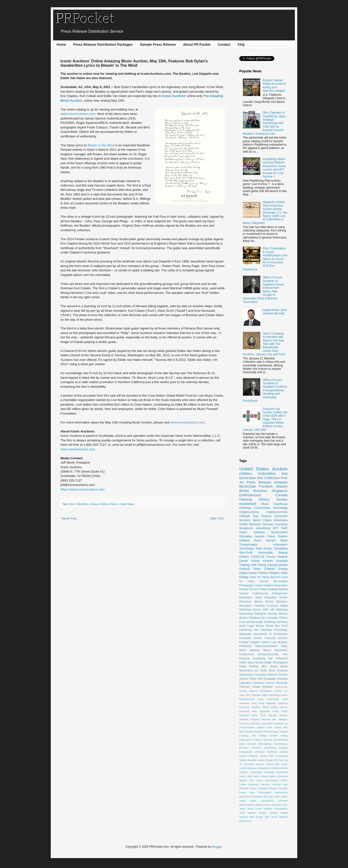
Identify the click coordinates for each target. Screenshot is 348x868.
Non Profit (281, 626)
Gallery (243, 760)
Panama (265, 784)
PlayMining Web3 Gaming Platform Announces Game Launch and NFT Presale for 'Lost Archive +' (274, 168)
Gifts (265, 609)
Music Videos (261, 776)
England (283, 748)
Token (257, 569)
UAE (254, 565)
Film (285, 654)
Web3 (243, 650)
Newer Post (69, 519)
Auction (280, 469)
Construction (262, 508)
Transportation (249, 545)
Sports (257, 520)
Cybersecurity (261, 593)
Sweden (283, 715)
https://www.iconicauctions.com (83, 489)
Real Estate (264, 549)
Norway (284, 707)
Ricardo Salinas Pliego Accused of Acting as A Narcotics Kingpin (274, 85)
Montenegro (256, 772)
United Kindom (262, 561)
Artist (269, 727)
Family (262, 565)
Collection (272, 478)
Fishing (264, 756)
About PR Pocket (197, 45)
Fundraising (282, 756)
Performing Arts (249, 630)
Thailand (244, 719)
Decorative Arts (251, 478)
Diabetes (256, 695)
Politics (263, 589)
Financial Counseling (252, 658)
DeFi (285, 528)
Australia (282, 561)
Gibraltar (252, 760)
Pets (285, 784)
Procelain (283, 788)
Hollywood (282, 658)
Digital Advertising (271, 695)
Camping (244, 736)
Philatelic (244, 788)
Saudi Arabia (248, 801)
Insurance (244, 707)
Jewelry (282, 486)
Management (264, 768)
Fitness (283, 618)
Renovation (246, 597)
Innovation (249, 764)
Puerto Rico (247, 792)
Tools (242, 813)
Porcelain (262, 788)
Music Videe (246, 776)
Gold (285, 699)
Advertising (263, 528)
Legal (251, 626)
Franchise (281, 524)
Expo (261, 699)
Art (256, 670)
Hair (270, 658)
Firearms (253, 756)
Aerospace (246, 606)
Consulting (260, 675)
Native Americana (278, 776)
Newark (243, 780)
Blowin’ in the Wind (101, 145)
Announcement (247, 727)
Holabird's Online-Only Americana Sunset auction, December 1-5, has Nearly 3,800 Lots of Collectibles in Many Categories (265, 213)
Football (244, 642)
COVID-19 (257, 557)
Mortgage (269, 772)
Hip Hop (283, 760)
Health (243, 524)
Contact (224, 45)
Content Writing (279, 736)
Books (244, 491)
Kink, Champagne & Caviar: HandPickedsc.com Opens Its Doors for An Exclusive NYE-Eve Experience (265, 259)
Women (283, 614)
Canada (282, 495)
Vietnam (243, 817)
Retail (243, 666)
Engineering (270, 748)
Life (272, 609)
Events (258, 638)
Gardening (270, 622)
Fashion (263, 573)
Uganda (252, 813)
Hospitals (271, 703)
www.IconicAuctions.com (78, 114)
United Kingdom (264, 585)
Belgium (253, 691)
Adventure (255, 723)
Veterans (266, 719)
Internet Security (249, 589)
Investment (248, 504)
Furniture (266, 486)
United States (127, 504)
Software (259, 532)
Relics (254, 715)
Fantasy (283, 752)
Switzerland (246, 670)
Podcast (244, 569)
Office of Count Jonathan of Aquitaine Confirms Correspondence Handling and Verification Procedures (265, 390)
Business (260, 491)
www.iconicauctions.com (187, 422)
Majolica (256, 707)
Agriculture (267, 723)
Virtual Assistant (262, 687)
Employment (246, 654)
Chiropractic (266, 691)
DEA (248, 695)
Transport (255, 719)
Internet (264, 581)
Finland (243, 756)
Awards (260, 536)
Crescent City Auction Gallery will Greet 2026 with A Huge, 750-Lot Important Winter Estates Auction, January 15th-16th (265, 419)
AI (270, 634)
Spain (259, 597)
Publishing (245, 646)
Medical (283, 557)
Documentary (281, 744)
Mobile (274, 707)
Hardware (244, 703)
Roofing (254, 666)
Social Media (279, 666)
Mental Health (263, 662)
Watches (275, 577)
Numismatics (272, 780)
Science (270, 683)
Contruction (245, 740)
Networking (246, 614)
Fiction (253, 679)
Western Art (245, 821)
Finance (266, 516)
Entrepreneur (280, 593)
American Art (281, 723)
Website (283, 817)
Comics (271, 557)
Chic (254, 736)
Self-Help (283, 801)
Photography (247, 585)
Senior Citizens (263, 805)
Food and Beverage (251, 622)
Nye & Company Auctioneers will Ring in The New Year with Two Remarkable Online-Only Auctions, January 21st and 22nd (264, 344)
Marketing (282, 609)
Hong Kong (258, 703)
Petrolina (276, 784)
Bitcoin (267, 650)
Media (265, 577)
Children (270, 569)
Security (272, 614)
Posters (244, 557)
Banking (259, 731)
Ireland (270, 764)
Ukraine (263, 813)
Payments (244, 711)
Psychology (281, 630)
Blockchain (248, 486)
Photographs (280, 662)
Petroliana (266, 630)
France (257, 609)
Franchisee (273, 699)
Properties (265, 711)
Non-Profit (246, 553)
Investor (260, 764)
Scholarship (267, 801)
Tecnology (282, 683)
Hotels (243, 662)
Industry (244, 593)
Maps (251, 662)
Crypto (267, 520)
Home (61, 45)
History (94, 504)
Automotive (281, 585)
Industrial (282, 679)
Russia (269, 601)
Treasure (244, 687)
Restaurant (257, 797)
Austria (278, 727)
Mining (265, 707)
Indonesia (283, 703)
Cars (263, 618)
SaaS (277, 797)
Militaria (276, 768)
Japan (284, 764)
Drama (284, 695)
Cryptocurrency (249, 512)
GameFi (271, 541)
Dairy (242, 744)
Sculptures (246, 528)
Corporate (267, 740)
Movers (260, 626)
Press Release (259, 482)
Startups (268, 809)
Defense (273, 675)
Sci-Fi (263, 715)
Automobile (265, 553)
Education (246, 536)
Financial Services (276, 638)
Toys (256, 516)
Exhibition (272, 752)
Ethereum (260, 752)
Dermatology (265, 744)
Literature (259, 683)
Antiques (281, 482)
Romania (268, 797)
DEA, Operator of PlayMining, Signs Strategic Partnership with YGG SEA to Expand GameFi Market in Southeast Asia (264, 123)
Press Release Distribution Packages (103, 45)
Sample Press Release (158, 45)
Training (244, 565)
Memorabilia (280, 581)
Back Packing (246, 731)
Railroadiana (265, 792)
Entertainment (250, 495)
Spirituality (245, 634)
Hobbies (104, 504)
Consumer (273, 606)
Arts (71, 504)
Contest (278, 691)
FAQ (241, 45)
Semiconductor (247, 805)
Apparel (261, 727)
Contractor (245, 638)
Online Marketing (249, 784)
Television (282, 601)
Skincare (276, 805)
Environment (279, 532)
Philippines (260, 614)
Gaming (272, 565)
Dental (243, 561)
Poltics (253, 788)
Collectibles (82, 504)
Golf (260, 679)
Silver (284, 541)
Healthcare (281, 504)
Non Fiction (256, 780)
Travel (271, 536)
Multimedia (282, 772)
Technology (280, 508)
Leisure (243, 768)
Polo (254, 711)
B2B (285, 727)
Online (284, 780)
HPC (276, 760)
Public (275, 711)
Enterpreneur (246, 752)
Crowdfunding (280, 740)
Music (114, 504)
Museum (283, 642)
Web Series (271, 817)
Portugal (273, 788)
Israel (242, 626)
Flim (271, 756)
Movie (270, 626)
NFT (276, 528)
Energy (283, 569)
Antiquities (270, 597)
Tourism (283, 536)
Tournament (260, 634)
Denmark (251, 744)
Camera (283, 731)
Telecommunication (266, 646)
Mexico (259, 601)
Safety (284, 797)
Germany (282, 622)
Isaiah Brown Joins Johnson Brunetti (275, 312)
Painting (246, 499)
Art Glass (247, 581)
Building (254, 618)
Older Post (217, 519)
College (263, 736)
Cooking (257, 740)
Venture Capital (279, 813)
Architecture (281, 634)
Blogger (217, 847)
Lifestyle (245, 516)
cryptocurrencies (277, 512)
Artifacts (244, 541)
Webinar (255, 650)
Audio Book (268, 670)
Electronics (281, 650)
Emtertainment (247, 699)
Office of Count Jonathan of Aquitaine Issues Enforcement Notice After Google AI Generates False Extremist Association (263, 290)
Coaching (259, 606)
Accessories (281, 687)
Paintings (245, 508)
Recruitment (281, 792)
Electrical (256, 748)
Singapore (280, 491)
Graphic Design (265, 760)
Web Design (256, 817)
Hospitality (270, 679)
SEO (264, 666)
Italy (277, 764)
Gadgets (255, 642)
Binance (244, 618)
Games (266, 642)
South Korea (254, 809)
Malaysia (252, 768)
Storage (273, 715)
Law (274, 642)
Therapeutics (281, 809)
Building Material (278, 589)
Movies (283, 565)
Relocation (245, 797)
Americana (281, 520)
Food (285, 577)
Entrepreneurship (268, 654)
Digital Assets (248, 573)
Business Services (261, 524)
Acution (243, 691)
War (274, 719)
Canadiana (281, 549)
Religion (274, 573)
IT (240, 764)
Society (282, 499)
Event (258, 541)
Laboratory (246, 683)
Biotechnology (271, 731)
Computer (272, 618)
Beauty (283, 553)
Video (284, 646)
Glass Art (255, 577)
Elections (244, 748)
